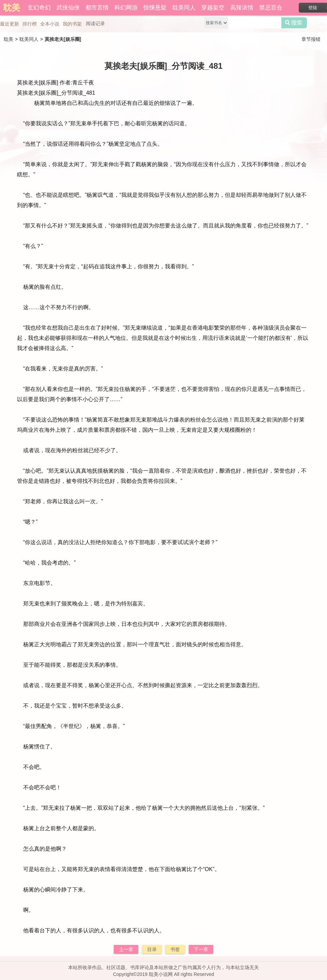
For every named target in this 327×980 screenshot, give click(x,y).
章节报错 (311, 39)
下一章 (201, 949)
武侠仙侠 (68, 8)
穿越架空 (213, 8)
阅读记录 (95, 23)
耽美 (9, 39)
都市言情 (97, 8)
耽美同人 (184, 8)
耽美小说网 (161, 974)
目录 (152, 949)
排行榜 (30, 24)
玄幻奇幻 (39, 8)
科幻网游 (126, 8)
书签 (175, 949)
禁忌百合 (271, 8)
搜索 (294, 23)
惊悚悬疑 (155, 8)
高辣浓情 (242, 8)
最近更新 (10, 24)
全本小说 (50, 24)
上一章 (126, 949)
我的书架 (72, 24)
